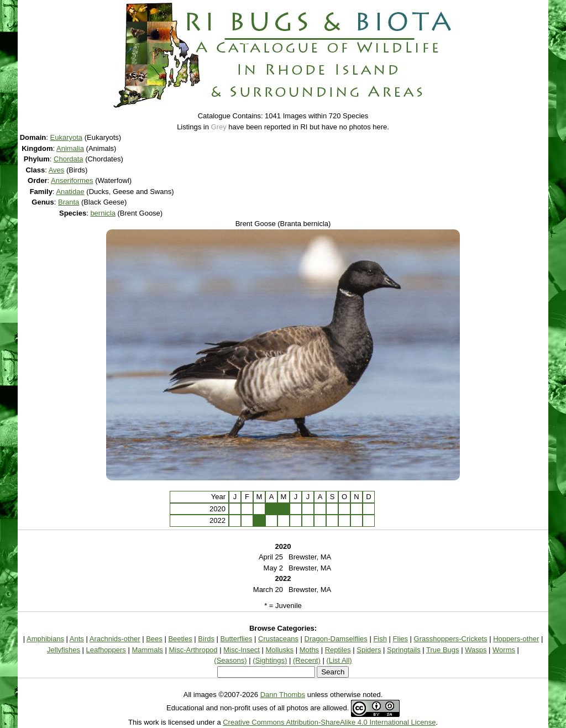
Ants (77, 639)
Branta (69, 202)
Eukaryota (67, 137)
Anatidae (70, 192)
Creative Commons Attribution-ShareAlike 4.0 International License (329, 722)
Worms (504, 650)
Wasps (476, 650)
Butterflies (237, 639)
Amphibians (45, 639)
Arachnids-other (115, 639)
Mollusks (280, 650)
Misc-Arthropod (193, 650)
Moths (309, 650)
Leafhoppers (106, 650)
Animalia (70, 148)
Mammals (147, 650)
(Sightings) (270, 660)
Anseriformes (72, 180)
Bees (154, 639)
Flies (400, 639)
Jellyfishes (64, 650)
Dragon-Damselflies (336, 639)
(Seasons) (230, 660)
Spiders (369, 650)
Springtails (404, 650)
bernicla (103, 213)
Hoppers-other (516, 639)
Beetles (180, 639)
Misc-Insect (242, 650)
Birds (206, 639)
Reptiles (338, 650)
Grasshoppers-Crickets (451, 639)
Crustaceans (278, 639)
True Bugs (443, 650)
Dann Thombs (283, 695)
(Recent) (307, 660)
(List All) (339, 660)
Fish (380, 639)
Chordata (68, 159)
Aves (57, 170)
